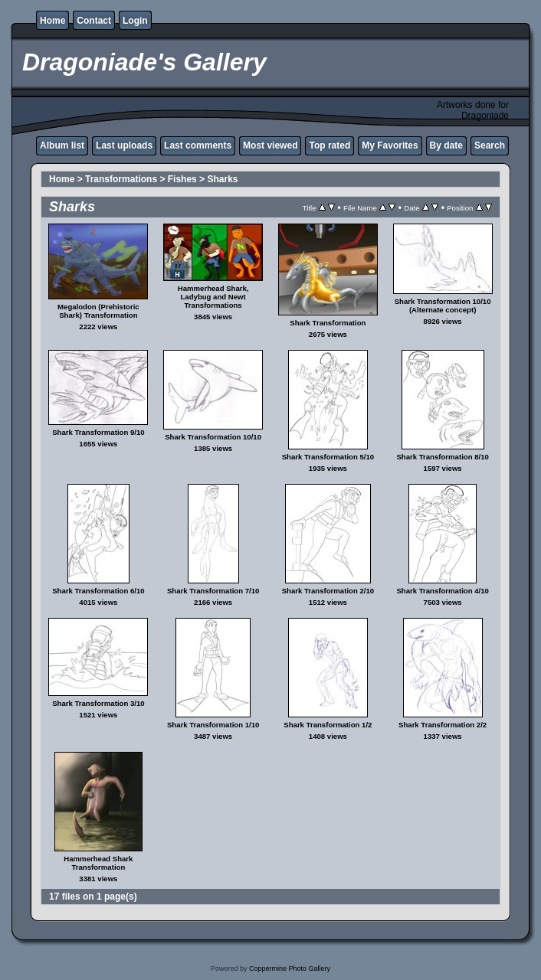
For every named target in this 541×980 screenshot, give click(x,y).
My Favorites (390, 145)
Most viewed (270, 145)
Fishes (182, 179)
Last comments (198, 145)
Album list (62, 145)
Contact (94, 21)
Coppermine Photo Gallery (290, 969)
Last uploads (124, 145)
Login (135, 21)
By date (446, 145)
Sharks (222, 179)
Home (52, 21)
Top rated (330, 145)
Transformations (121, 179)
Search (490, 145)
